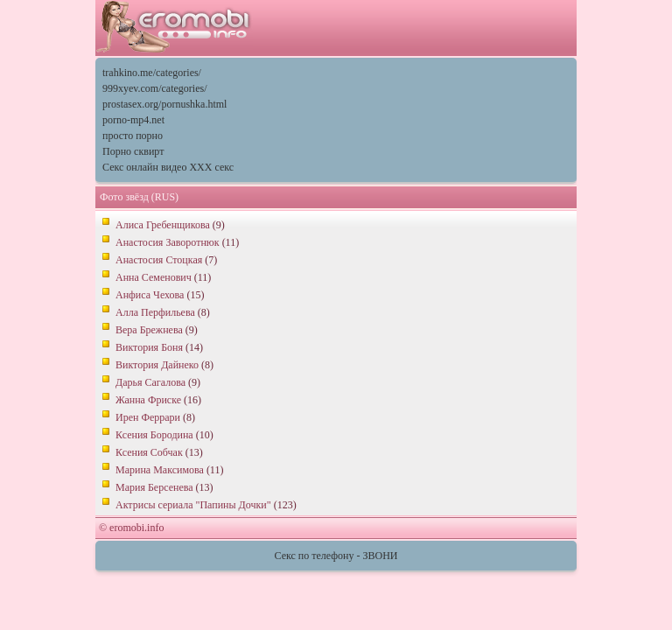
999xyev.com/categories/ (155, 88)
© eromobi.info (131, 528)
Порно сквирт (133, 151)
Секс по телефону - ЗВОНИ (336, 556)
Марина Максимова (160, 470)
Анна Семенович (154, 277)
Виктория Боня (149, 347)
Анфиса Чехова (150, 295)
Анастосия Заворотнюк (168, 242)
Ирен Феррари (148, 417)
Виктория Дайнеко (157, 365)
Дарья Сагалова (150, 382)
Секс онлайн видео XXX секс (168, 167)
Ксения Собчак (149, 452)
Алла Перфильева (155, 312)
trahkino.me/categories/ (152, 73)
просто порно (133, 136)
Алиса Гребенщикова (163, 225)
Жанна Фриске (148, 400)
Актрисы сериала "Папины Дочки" (193, 505)
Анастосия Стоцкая (159, 260)
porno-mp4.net (133, 120)
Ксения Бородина (154, 435)
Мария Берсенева (154, 487)
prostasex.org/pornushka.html (164, 104)
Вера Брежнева (149, 330)
